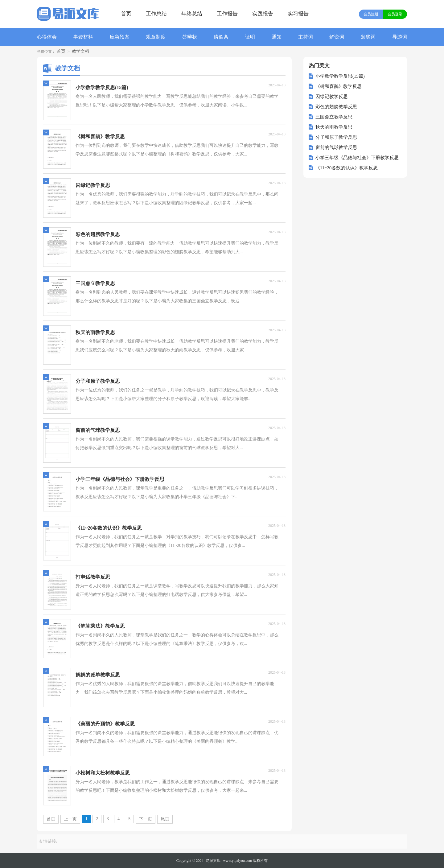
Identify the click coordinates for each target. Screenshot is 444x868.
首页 (126, 14)
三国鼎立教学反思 (334, 117)
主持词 (306, 37)
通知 (277, 37)
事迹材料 (83, 37)
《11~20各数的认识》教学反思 (347, 168)
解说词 (337, 37)
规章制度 (156, 37)
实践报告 (263, 14)
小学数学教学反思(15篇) (340, 76)
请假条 (221, 37)
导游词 (400, 37)
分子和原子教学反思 (336, 137)
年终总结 (192, 14)
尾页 (165, 819)
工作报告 (227, 14)
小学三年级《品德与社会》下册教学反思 (357, 158)
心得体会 (47, 37)
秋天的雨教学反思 (334, 127)
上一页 (70, 819)
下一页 (146, 819)
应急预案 (120, 37)
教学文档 (80, 51)
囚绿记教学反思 (332, 97)
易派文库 (213, 861)
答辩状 (190, 37)
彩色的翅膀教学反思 (336, 107)
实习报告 (298, 14)
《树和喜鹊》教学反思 (339, 86)
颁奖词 (368, 37)
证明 (250, 37)
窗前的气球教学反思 (336, 147)
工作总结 (156, 14)
